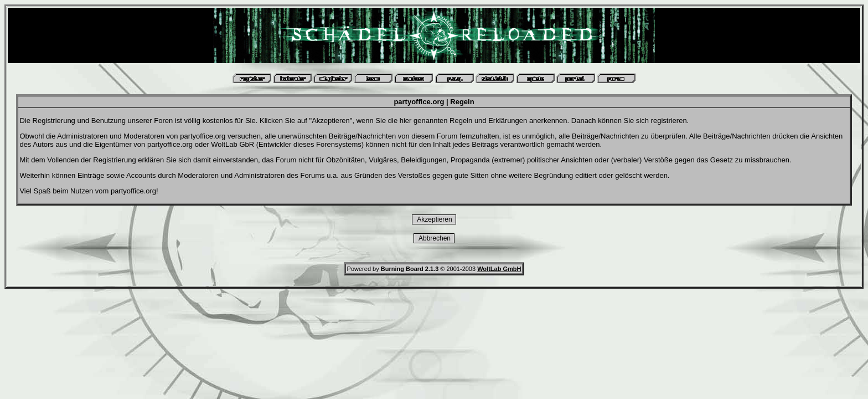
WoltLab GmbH (499, 269)
